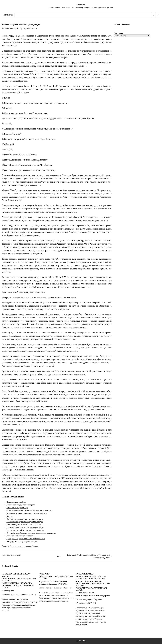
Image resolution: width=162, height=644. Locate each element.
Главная (8, 15)
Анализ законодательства (91, 576)
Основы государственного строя (18, 587)
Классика (26, 583)
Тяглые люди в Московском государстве (93, 596)
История (44, 574)
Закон (5, 576)
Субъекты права (85, 592)
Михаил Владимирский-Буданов (89, 600)
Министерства (8, 591)
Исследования (93, 581)
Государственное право (16, 574)
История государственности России (24, 546)
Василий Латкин (8, 595)
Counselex (81, 5)
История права (10, 583)
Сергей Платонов (30, 28)
